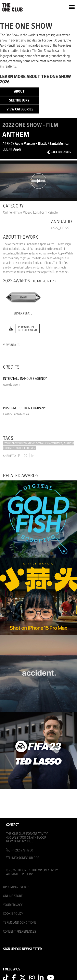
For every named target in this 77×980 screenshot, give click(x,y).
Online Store (13, 896)
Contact (12, 825)
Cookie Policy (13, 914)
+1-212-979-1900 (22, 850)
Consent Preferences (20, 931)
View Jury (11, 345)
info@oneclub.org (25, 858)
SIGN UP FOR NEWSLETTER (22, 949)
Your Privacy (13, 905)
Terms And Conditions (20, 923)
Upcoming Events (16, 887)
